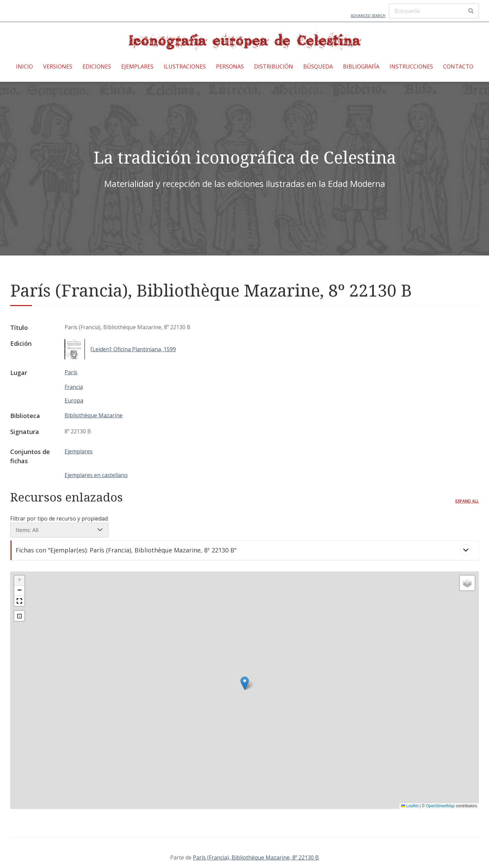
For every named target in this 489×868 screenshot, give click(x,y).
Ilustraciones (185, 67)
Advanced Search (368, 15)
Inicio (24, 67)
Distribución (274, 67)
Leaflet (410, 806)
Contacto (458, 67)
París (71, 372)
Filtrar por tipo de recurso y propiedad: (59, 526)
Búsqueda (318, 67)
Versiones (58, 67)
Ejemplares (137, 67)
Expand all (467, 501)
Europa (74, 400)
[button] (245, 683)
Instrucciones (411, 67)
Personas (230, 67)
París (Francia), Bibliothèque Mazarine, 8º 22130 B (256, 857)
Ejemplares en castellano (96, 475)
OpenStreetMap (440, 806)
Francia (74, 387)
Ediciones (97, 67)
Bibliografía (361, 67)
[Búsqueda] (434, 11)
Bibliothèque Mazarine (94, 415)
